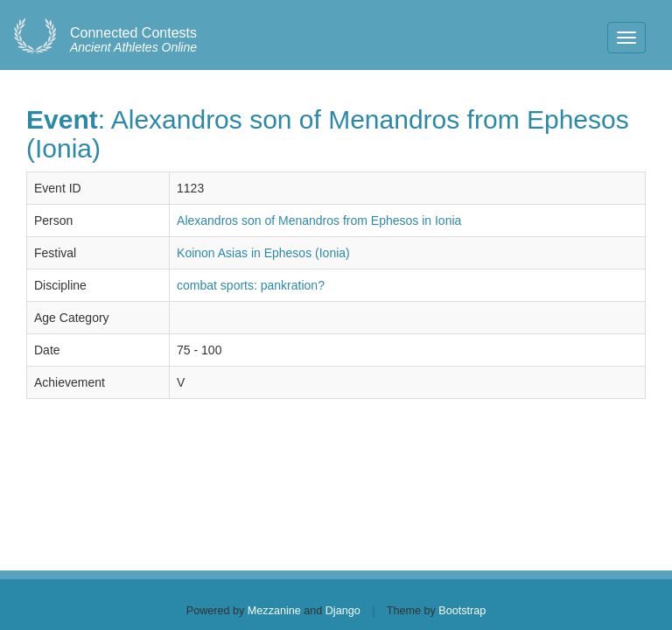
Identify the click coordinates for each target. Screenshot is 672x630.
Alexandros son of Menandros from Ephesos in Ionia (319, 220)
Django (343, 611)
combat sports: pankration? (251, 285)
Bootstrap (462, 611)
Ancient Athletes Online (133, 40)
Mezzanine (274, 611)
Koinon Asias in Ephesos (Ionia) (263, 253)
